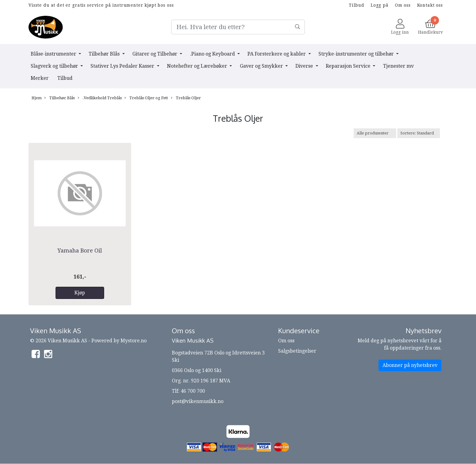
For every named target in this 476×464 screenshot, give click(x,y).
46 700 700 (193, 391)
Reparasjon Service (349, 66)
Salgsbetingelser (297, 351)
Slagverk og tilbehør (55, 66)
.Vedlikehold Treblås (100, 98)
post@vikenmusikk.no (198, 401)
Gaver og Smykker (262, 66)
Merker (40, 78)
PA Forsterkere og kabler (277, 54)
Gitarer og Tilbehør (155, 54)
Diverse (305, 66)
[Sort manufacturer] (375, 133)
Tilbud (357, 5)
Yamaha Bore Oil (80, 251)
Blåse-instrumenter (54, 54)
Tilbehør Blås (105, 54)
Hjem (37, 98)
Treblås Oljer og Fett (146, 98)
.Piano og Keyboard (213, 54)
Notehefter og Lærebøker (198, 66)
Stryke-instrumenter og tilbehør (357, 54)
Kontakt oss (430, 5)
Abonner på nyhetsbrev (410, 365)
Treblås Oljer (186, 98)
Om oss (403, 5)
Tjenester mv (398, 66)
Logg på (380, 5)
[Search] (238, 27)
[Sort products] (419, 133)
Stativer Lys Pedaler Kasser (123, 66)
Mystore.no (134, 341)
